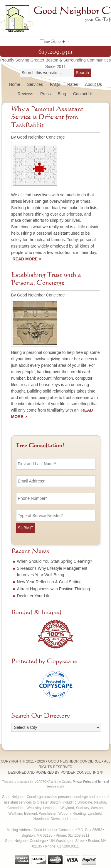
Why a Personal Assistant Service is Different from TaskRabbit (47, 117)
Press (46, 94)
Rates (73, 84)
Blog (62, 94)
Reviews (25, 94)
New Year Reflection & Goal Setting (49, 582)
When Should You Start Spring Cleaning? (55, 561)
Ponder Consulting (80, 772)
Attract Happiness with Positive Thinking (54, 589)
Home (15, 84)
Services (35, 84)
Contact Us (83, 94)
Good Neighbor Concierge (55, 18)
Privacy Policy (82, 782)
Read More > (27, 259)
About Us (94, 84)
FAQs (55, 84)
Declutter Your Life (34, 596)
